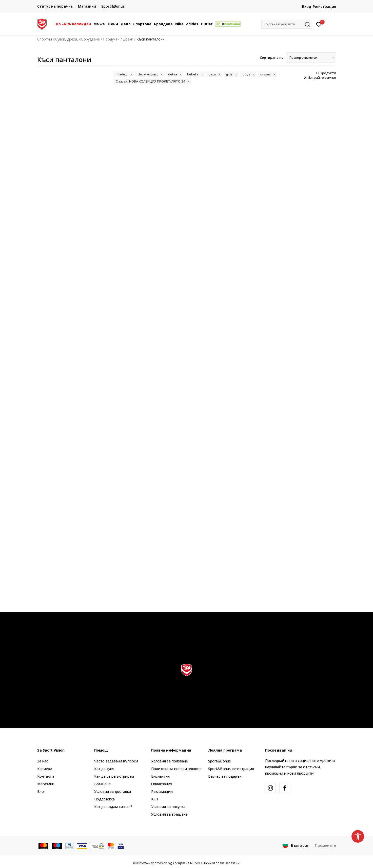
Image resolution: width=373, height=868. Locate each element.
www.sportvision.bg (158, 863)
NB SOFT (196, 863)
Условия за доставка (113, 791)
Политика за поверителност (176, 769)
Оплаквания (162, 784)
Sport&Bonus (219, 761)
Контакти (46, 776)
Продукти (111, 39)
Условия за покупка (168, 807)
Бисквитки (160, 776)
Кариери (45, 769)
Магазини (46, 784)
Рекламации (162, 791)
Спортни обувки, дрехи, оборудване (68, 39)
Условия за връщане (169, 814)
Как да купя (104, 769)
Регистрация (324, 6)
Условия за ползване (170, 761)
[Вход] (319, 24)
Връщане (102, 784)
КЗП (155, 799)
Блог (41, 791)
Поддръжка (104, 799)
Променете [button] (325, 845)
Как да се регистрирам (114, 776)
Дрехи (128, 39)
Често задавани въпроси (116, 761)
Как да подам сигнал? (113, 807)
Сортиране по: (272, 57)
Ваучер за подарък (225, 776)
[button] (287, 24)
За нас (43, 761)
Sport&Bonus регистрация (231, 769)
